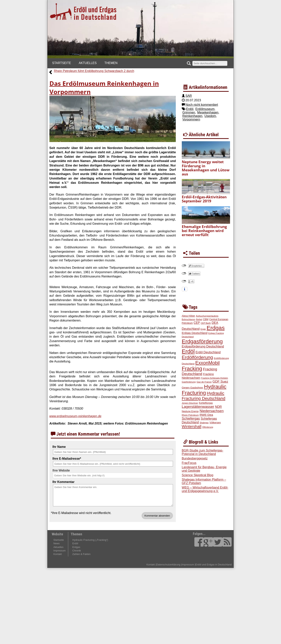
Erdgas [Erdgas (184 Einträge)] (216, 328)
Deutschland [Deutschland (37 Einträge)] (191, 329)
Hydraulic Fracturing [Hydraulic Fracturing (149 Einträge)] (204, 390)
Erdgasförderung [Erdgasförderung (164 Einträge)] (202, 341)
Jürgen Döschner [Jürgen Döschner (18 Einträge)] (190, 403)
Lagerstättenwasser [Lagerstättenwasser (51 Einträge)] (198, 407)
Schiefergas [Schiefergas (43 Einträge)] (191, 419)
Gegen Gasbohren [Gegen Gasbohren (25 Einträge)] (192, 388)
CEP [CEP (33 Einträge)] (197, 323)
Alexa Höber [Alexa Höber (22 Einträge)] (188, 316)
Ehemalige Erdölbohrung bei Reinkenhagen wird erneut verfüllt (204, 230)
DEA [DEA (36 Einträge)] (215, 323)
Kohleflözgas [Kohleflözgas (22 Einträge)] (206, 403)
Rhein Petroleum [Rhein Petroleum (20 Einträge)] (190, 415)
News (56, 543)
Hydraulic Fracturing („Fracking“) (90, 540)
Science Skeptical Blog (198, 475)
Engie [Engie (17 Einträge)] (203, 329)
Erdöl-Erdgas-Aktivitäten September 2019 (204, 199)
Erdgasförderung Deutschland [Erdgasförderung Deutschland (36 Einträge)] (203, 346)
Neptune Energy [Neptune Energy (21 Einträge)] (190, 411)
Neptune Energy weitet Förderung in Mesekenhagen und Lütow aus (206, 168)
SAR (189, 96)
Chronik (77, 551)
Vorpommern (191, 119)
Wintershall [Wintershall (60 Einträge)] (192, 426)
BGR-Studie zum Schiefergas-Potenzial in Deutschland (203, 452)
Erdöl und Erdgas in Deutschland (213, 565)
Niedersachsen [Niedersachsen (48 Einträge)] (212, 411)
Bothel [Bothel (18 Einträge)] (199, 319)
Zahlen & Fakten (81, 554)
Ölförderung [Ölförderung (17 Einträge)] (208, 427)
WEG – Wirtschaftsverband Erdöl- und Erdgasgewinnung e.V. (205, 489)
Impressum (59, 551)
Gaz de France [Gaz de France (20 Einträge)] (204, 382)
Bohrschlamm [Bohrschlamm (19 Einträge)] (189, 319)
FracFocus (189, 463)
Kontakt (57, 554)
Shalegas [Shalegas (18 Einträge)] (204, 423)
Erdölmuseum (205, 109)
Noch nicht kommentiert (202, 105)
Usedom (210, 116)
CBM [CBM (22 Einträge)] (206, 319)
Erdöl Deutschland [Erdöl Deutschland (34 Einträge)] (208, 352)
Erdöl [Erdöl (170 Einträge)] (188, 351)
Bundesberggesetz (195, 458)
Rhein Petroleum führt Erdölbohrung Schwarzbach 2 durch (94, 71)
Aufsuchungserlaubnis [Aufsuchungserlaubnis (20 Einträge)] (207, 316)
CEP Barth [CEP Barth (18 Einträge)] (206, 323)
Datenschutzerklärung (168, 565)
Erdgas (76, 547)
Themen (111, 63)
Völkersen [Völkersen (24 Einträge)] (215, 423)
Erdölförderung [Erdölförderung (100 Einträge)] (197, 357)
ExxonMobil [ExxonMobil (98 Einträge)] (208, 363)
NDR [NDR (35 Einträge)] (218, 407)
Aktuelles (88, 63)
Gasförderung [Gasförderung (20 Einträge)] (189, 382)
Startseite (62, 63)
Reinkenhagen (192, 116)
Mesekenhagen (208, 112)
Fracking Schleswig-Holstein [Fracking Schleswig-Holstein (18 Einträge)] (215, 378)
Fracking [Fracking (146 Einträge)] (192, 369)
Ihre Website (61, 470)
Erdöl (190, 109)
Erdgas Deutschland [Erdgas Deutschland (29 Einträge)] (195, 333)
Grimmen (189, 112)
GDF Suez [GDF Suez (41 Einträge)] (220, 381)
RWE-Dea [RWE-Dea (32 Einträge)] (206, 415)
